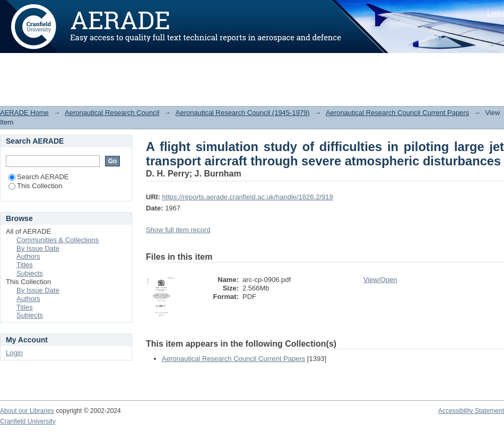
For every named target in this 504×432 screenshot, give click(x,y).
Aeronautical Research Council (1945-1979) (243, 113)
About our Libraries (27, 411)
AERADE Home (24, 113)
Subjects (30, 273)
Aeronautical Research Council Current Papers (397, 113)
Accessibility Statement (471, 411)
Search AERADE (39, 177)
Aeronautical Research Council (112, 113)
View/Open (380, 280)
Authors (28, 256)
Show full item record (178, 230)
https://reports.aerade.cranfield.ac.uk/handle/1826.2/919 (247, 197)
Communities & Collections (58, 240)
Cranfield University (28, 421)
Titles (25, 265)
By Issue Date (38, 248)
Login (496, 13)
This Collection (35, 186)
